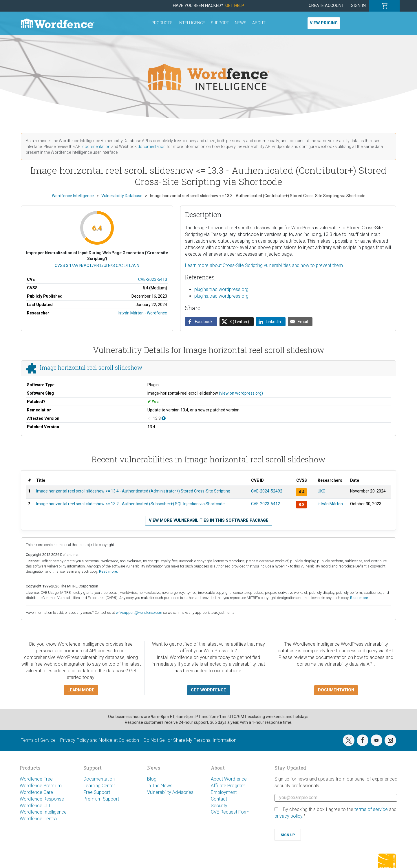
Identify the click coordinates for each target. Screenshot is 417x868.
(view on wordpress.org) (241, 393)
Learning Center (99, 786)
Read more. (108, 571)
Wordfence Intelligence (43, 812)
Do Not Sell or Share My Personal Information (190, 740)
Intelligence (192, 23)
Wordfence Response (42, 799)
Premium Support (101, 799)
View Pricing (324, 23)
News (241, 23)
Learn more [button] (81, 690)
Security (219, 806)
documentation (96, 147)
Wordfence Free (36, 779)
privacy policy (288, 816)
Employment (224, 792)
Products (162, 23)
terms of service (371, 809)
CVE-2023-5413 (153, 279)
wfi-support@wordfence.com (139, 612)
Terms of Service (38, 740)
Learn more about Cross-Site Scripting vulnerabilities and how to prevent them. (265, 265)
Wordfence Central (39, 819)
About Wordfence (229, 779)
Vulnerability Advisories (170, 792)
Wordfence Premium (41, 786)
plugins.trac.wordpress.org (221, 289)
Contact (219, 799)
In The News (160, 786)
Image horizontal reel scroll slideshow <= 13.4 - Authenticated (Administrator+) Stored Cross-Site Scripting (133, 491)
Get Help (235, 6)
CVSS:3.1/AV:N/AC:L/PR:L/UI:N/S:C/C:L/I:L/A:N (97, 265)
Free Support (97, 792)
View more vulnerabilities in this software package (209, 520)
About (259, 23)
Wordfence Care (36, 792)
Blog (152, 779)
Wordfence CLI (35, 806)
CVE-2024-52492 (267, 491)
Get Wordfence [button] (209, 690)
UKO (322, 491)
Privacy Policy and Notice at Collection (100, 740)
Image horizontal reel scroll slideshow (91, 368)
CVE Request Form (230, 812)
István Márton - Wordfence (143, 313)
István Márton (330, 504)
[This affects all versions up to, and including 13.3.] (164, 418)
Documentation (99, 779)
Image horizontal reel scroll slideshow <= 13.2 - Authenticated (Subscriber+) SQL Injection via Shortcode (130, 504)
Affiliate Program (228, 786)
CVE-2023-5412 (266, 504)
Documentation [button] (336, 690)
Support (220, 23)
